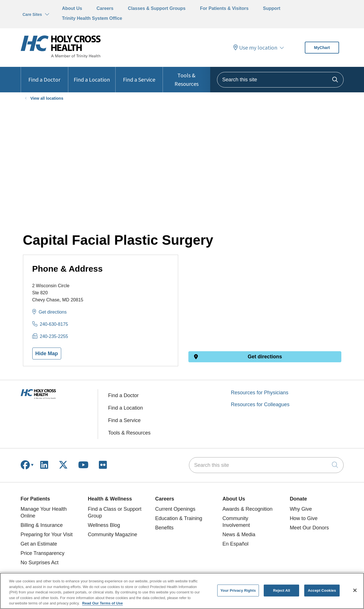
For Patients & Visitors (224, 8)
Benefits (164, 528)
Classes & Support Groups (157, 8)
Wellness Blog (104, 525)
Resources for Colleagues (260, 404)
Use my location (255, 48)
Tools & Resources (186, 77)
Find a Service (139, 75)
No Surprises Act (40, 563)
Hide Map (47, 354)
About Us (72, 8)
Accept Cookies (322, 590)
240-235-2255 (54, 336)
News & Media (239, 535)
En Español (235, 544)
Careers (105, 8)
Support (272, 8)
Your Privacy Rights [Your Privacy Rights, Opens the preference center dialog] (238, 590)
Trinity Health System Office (92, 18)
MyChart (322, 48)
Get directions (53, 312)
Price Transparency (43, 553)
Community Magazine (112, 535)
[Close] (355, 590)
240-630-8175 (54, 324)
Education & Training (179, 518)
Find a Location (92, 75)
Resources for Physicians (260, 393)
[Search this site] (280, 80)
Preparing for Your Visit (47, 535)
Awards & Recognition (247, 509)
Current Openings (175, 509)
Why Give (301, 509)
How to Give (304, 518)
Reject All (282, 590)
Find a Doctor (44, 75)
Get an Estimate (39, 544)
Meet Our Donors (309, 528)
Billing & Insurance (42, 525)
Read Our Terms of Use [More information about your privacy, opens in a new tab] (103, 603)
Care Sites (32, 14)
